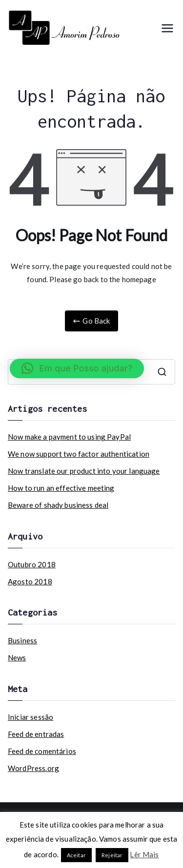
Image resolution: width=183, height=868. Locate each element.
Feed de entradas (36, 734)
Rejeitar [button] (112, 855)
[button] (77, 368)
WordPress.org (33, 768)
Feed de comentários (42, 751)
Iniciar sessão (30, 717)
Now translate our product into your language (84, 471)
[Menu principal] (167, 28)
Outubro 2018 (32, 564)
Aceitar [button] (76, 855)
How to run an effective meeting (61, 488)
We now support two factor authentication (79, 454)
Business (22, 640)
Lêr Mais (144, 854)
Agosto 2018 (30, 581)
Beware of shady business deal (58, 505)
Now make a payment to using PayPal (69, 437)
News (17, 657)
